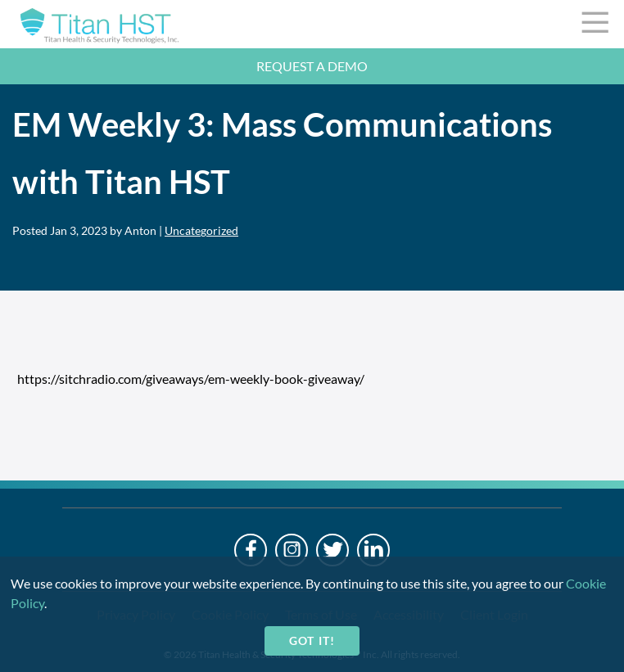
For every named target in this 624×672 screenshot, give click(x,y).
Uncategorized (201, 230)
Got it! (312, 640)
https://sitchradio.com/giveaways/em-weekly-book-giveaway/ (191, 379)
